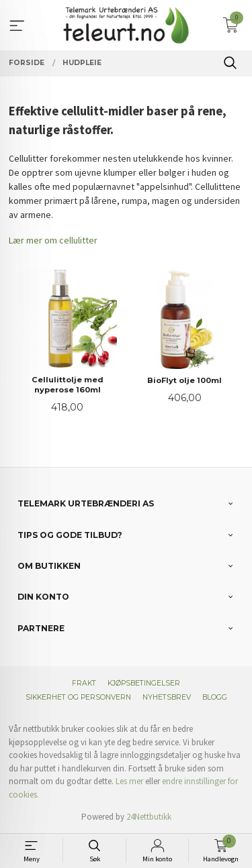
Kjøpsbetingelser (144, 683)
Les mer (129, 781)
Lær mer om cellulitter (53, 240)
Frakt (84, 683)
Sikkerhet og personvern (78, 697)
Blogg (215, 697)
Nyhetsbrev (167, 697)
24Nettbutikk (149, 817)
